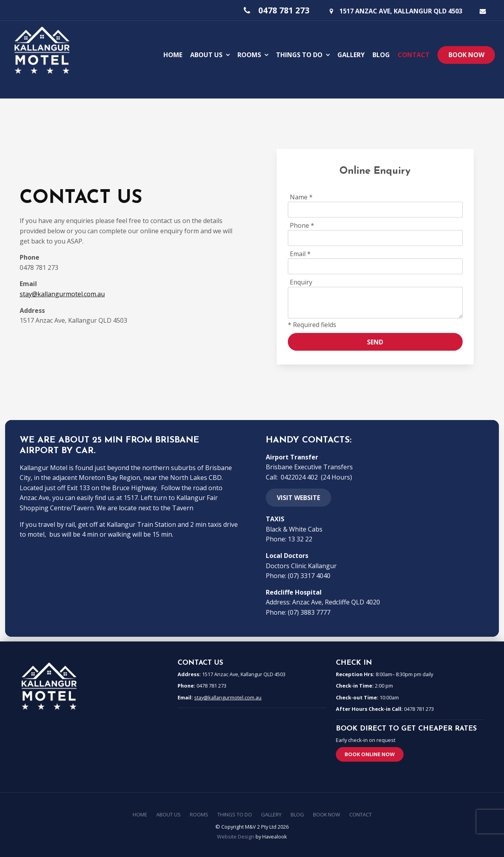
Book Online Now (370, 754)
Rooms (249, 54)
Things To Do (299, 54)
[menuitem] (140, 815)
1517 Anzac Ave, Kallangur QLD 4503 (401, 10)
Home (173, 54)
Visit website (298, 498)
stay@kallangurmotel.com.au (62, 294)
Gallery (351, 54)
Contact (414, 54)
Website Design (236, 837)
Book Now (466, 54)
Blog (381, 54)
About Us (206, 54)
